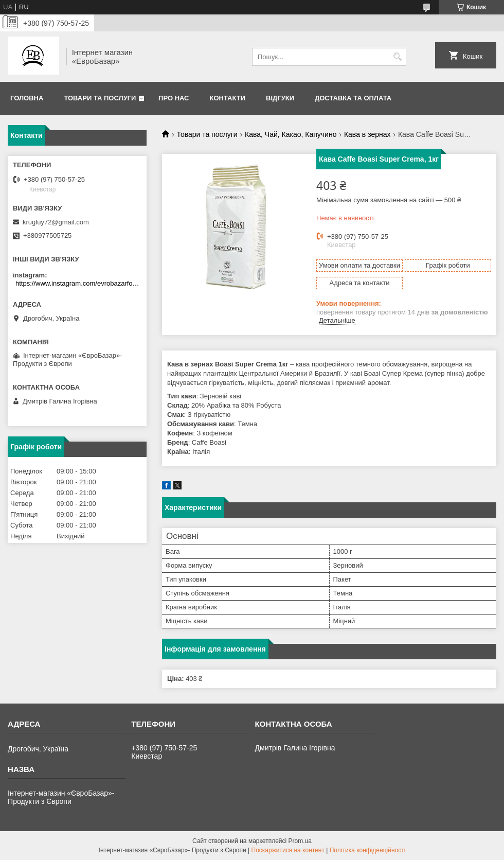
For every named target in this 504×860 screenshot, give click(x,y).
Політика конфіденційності (368, 850)
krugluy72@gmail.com (56, 222)
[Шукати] (397, 57)
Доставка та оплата (353, 98)
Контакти (228, 98)
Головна (27, 98)
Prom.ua (300, 841)
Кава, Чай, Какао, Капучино (291, 134)
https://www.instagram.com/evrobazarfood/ (78, 283)
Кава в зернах (367, 134)
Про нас (174, 98)
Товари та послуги (100, 98)
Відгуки (280, 98)
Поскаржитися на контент (288, 850)
